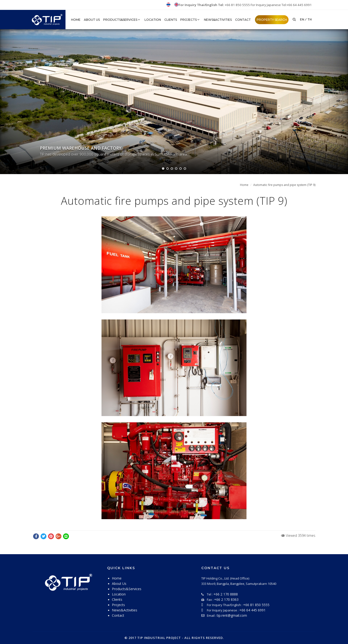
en (302, 20)
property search (272, 20)
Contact (243, 20)
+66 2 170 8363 (226, 599)
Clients (171, 20)
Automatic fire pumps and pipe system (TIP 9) (284, 185)
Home (244, 185)
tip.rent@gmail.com (232, 615)
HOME (76, 20)
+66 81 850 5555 (238, 5)
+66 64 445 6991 (252, 610)
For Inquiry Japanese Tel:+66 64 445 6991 (281, 5)
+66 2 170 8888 (226, 594)
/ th (308, 20)
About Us (92, 20)
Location (153, 20)
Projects (190, 20)
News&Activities (218, 20)
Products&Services (122, 20)
